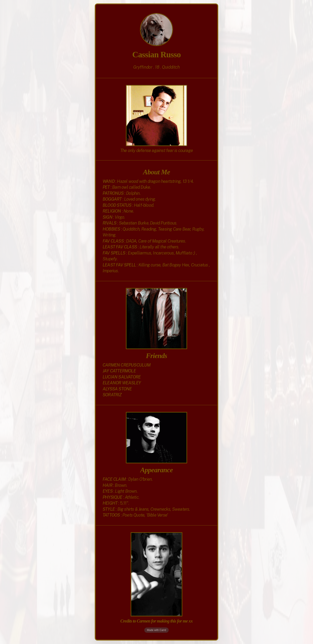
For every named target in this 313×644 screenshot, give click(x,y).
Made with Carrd (156, 630)
